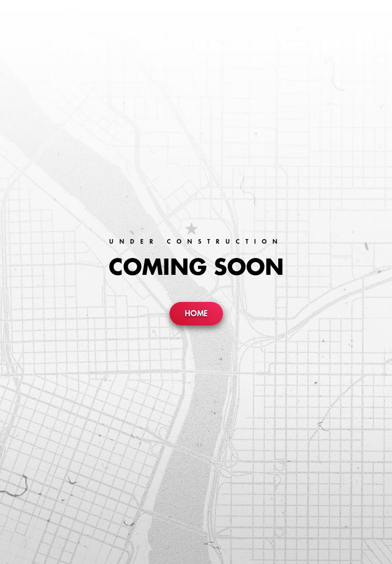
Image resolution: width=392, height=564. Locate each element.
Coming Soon (196, 268)
